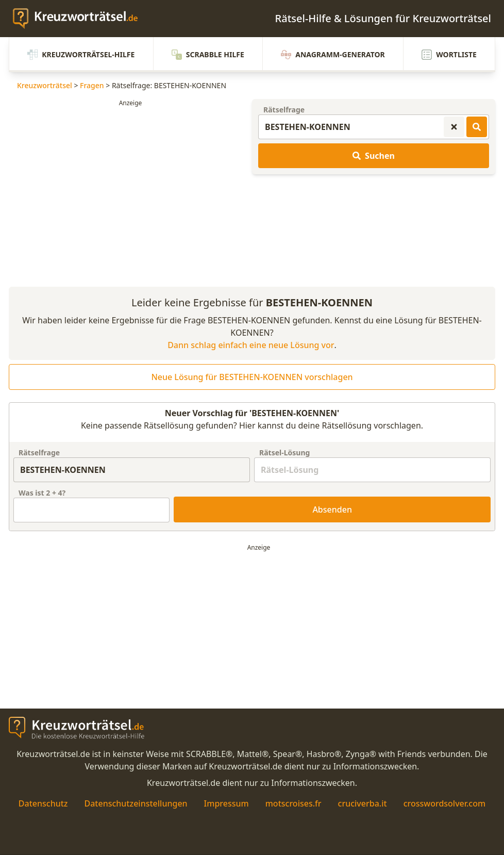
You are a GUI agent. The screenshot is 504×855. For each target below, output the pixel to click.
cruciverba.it (363, 803)
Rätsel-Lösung (284, 453)
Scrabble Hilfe (208, 55)
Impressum (226, 803)
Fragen (92, 85)
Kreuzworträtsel (45, 85)
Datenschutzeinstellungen (136, 803)
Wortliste (449, 55)
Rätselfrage (284, 110)
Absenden (332, 509)
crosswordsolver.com (445, 803)
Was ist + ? (42, 493)
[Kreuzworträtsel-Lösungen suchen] (477, 127)
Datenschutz (43, 803)
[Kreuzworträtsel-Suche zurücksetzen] (454, 127)
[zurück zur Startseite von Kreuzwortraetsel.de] (80, 19)
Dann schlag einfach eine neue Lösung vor (251, 345)
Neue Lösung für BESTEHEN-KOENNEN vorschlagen (252, 377)
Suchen (374, 156)
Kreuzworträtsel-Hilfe (81, 55)
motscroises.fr (293, 803)
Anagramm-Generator (333, 55)
